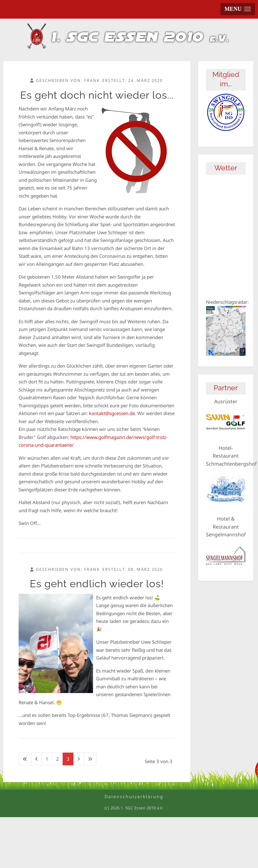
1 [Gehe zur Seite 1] (47, 759)
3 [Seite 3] (68, 759)
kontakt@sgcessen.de (112, 413)
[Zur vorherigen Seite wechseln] (36, 759)
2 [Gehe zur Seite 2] (58, 759)
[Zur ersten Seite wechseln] (25, 759)
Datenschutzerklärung (134, 796)
